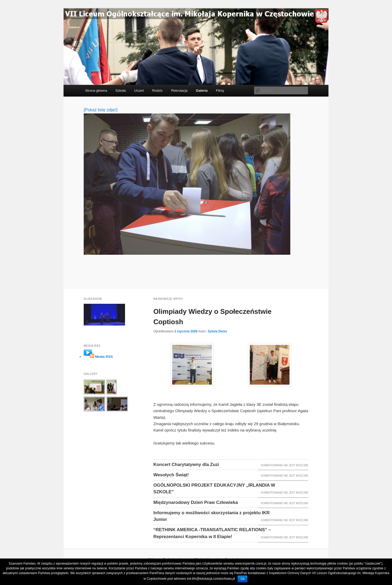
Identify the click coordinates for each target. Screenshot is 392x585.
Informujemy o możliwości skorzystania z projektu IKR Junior (211, 516)
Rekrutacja (179, 91)
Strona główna (96, 91)
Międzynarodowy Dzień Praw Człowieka (196, 502)
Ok (242, 579)
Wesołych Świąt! (171, 475)
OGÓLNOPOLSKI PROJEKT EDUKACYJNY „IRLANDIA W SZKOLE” (214, 489)
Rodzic (158, 91)
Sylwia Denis (217, 331)
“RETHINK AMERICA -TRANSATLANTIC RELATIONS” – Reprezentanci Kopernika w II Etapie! (212, 533)
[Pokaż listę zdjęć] (101, 110)
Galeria (202, 91)
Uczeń (139, 91)
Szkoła (121, 91)
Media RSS (104, 357)
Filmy (220, 91)
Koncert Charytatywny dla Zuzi (186, 465)
